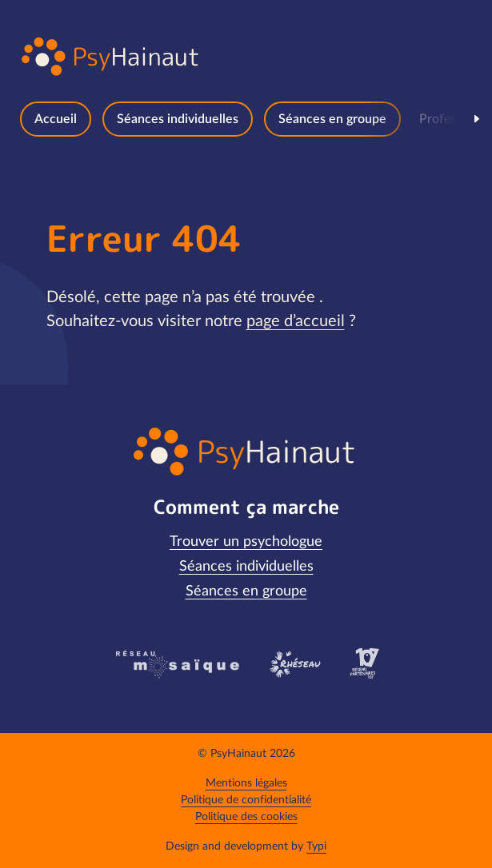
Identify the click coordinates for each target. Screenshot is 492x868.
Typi (316, 846)
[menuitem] (56, 119)
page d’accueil (296, 321)
